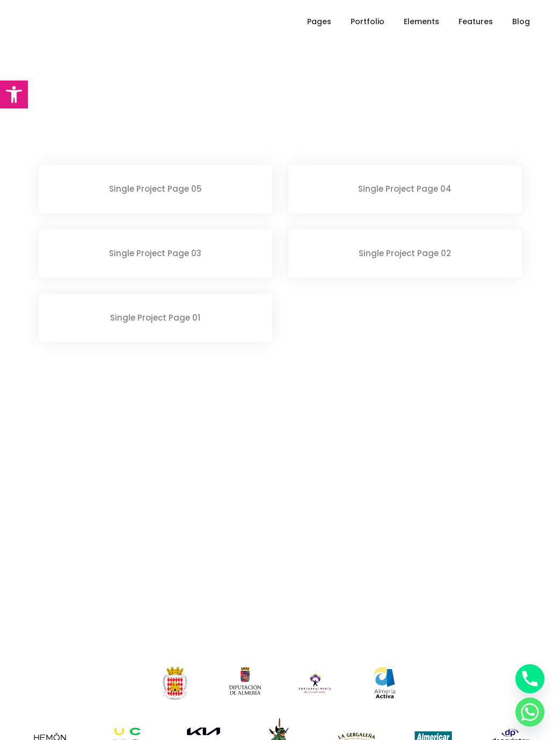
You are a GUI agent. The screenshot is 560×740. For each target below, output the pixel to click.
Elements (421, 21)
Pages (319, 21)
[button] (14, 95)
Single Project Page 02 (405, 253)
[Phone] (530, 679)
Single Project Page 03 (155, 253)
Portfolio (368, 21)
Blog (521, 21)
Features (476, 21)
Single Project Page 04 (405, 189)
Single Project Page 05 (155, 189)
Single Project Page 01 (155, 318)
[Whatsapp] (530, 712)
